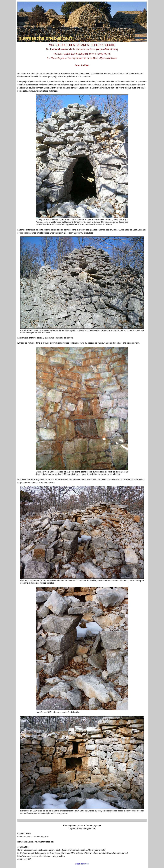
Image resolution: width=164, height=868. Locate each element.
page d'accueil (82, 864)
